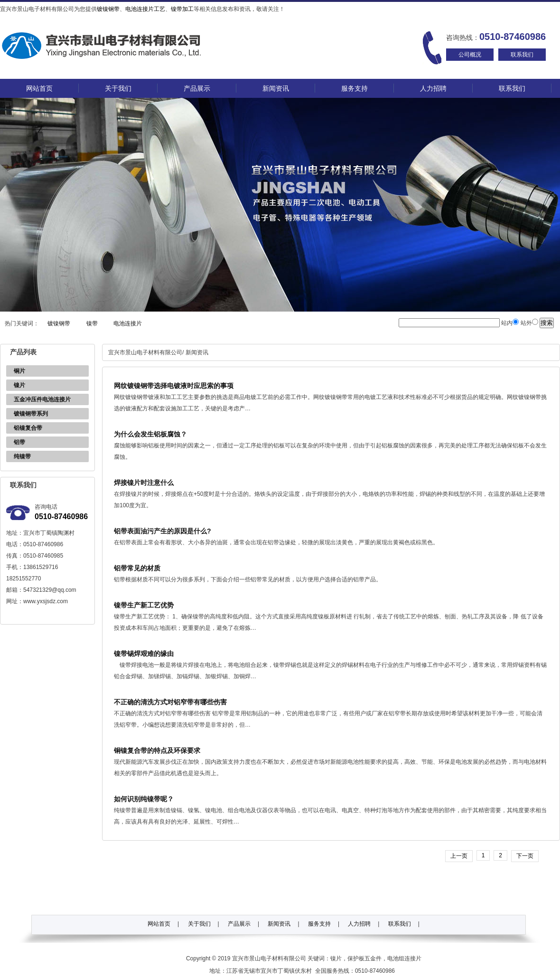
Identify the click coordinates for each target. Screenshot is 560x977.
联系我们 (522, 55)
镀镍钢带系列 (31, 414)
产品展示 (197, 88)
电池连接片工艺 (145, 9)
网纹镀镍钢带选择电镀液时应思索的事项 (174, 386)
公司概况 (470, 55)
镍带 (92, 323)
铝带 (19, 442)
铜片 (19, 371)
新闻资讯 (276, 88)
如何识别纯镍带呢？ (144, 799)
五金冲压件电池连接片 (42, 399)
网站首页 (39, 88)
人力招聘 (433, 88)
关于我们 (118, 88)
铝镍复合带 (28, 428)
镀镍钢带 (108, 9)
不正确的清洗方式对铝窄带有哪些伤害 (170, 702)
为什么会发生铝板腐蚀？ (150, 434)
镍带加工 (182, 9)
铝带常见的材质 (137, 568)
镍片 (19, 385)
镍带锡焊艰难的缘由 (144, 654)
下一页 (525, 856)
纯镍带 (22, 456)
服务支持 (355, 88)
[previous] (459, 856)
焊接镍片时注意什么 (144, 483)
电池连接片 (128, 323)
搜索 (547, 323)
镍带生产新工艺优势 (144, 605)
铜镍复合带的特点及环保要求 (157, 750)
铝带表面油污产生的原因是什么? (163, 531)
